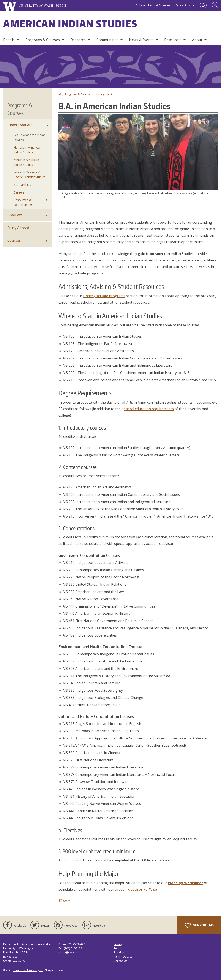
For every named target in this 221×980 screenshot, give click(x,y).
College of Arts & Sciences (153, 5)
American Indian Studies (70, 24)
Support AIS (199, 925)
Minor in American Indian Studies (26, 162)
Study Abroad (18, 228)
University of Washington (28, 970)
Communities (107, 40)
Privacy (118, 944)
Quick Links (183, 5)
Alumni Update (123, 957)
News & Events (141, 40)
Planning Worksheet (185, 883)
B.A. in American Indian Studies (30, 137)
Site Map (119, 952)
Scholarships (22, 185)
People (9, 40)
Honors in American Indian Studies (27, 150)
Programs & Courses (43, 40)
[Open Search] (215, 5)
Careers (19, 192)
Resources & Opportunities (23, 202)
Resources (173, 40)
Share (65, 901)
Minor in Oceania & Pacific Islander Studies (30, 175)
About (197, 40)
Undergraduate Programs (104, 296)
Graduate (15, 215)
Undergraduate (104, 94)
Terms (118, 948)
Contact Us (120, 961)
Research (78, 40)
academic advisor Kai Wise (136, 889)
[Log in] (203, 5)
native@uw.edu (68, 952)
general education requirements (148, 409)
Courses (14, 240)
